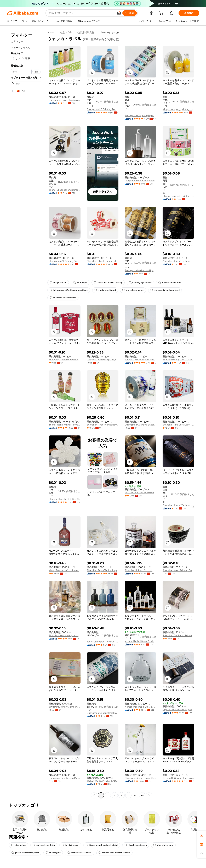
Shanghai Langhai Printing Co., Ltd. (65, 499)
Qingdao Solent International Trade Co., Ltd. (141, 181)
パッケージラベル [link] (109, 32)
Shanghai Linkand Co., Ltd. (139, 570)
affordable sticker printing (108, 283)
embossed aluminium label (165, 290)
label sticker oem (163, 845)
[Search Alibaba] (82, 13)
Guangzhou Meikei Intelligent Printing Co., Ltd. (141, 270)
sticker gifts (53, 853)
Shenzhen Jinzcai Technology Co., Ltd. (178, 261)
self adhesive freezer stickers (114, 853)
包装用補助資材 (86, 32)
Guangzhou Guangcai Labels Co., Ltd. (141, 425)
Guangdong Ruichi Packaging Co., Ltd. (65, 100)
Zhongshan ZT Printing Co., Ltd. (65, 261)
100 (142, 795)
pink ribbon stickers (136, 845)
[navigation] (26, 414)
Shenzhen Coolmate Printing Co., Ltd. (178, 635)
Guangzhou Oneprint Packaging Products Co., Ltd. (103, 713)
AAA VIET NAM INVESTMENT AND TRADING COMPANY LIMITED (141, 492)
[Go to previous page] (94, 795)
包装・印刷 (66, 32)
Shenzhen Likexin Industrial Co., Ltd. (103, 261)
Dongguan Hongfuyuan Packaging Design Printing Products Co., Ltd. (65, 778)
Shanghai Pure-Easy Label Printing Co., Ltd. (178, 425)
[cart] (162, 14)
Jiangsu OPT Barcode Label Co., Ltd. (141, 360)
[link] (202, 835)
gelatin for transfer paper (25, 853)
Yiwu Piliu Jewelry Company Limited (65, 707)
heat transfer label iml (80, 853)
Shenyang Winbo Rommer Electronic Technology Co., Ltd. (65, 360)
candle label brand (105, 290)
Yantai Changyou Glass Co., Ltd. (103, 642)
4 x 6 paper (80, 283)
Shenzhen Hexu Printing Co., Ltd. (178, 570)
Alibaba (51, 32)
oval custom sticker (44, 845)
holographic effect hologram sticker (69, 290)
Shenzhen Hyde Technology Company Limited (103, 425)
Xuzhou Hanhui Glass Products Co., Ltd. (141, 641)
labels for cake (70, 845)
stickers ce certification (63, 298)
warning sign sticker (140, 283)
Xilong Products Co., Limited (64, 570)
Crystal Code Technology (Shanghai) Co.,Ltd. (178, 709)
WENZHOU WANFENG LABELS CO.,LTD (103, 781)
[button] (119, 13)
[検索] (130, 13)
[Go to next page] (149, 795)
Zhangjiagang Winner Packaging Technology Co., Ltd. (65, 425)
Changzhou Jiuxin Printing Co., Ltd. (178, 196)
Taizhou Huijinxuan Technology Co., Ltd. (178, 778)
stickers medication (170, 283)
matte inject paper (133, 290)
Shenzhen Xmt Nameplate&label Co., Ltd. (65, 635)
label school (19, 845)
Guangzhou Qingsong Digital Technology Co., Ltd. (141, 115)
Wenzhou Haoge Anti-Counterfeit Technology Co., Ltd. (178, 360)
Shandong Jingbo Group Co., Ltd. (141, 778)
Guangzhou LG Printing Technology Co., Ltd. (103, 109)
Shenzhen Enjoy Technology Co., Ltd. (103, 570)
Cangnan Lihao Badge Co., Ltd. (103, 360)
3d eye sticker (58, 283)
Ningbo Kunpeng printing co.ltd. (178, 109)
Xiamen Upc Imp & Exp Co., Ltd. (141, 707)
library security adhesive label (102, 845)
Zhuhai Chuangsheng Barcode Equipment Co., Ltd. (65, 190)
